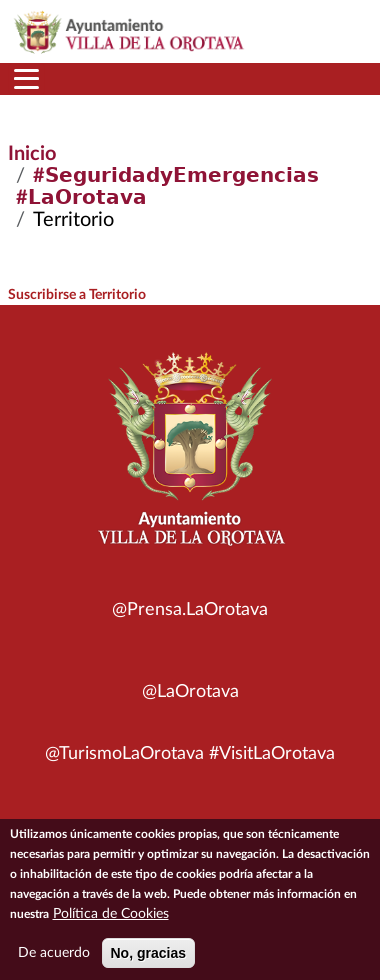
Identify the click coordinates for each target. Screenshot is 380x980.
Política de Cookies (111, 920)
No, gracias (148, 959)
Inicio (32, 154)
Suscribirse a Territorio (77, 295)
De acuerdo (54, 959)
